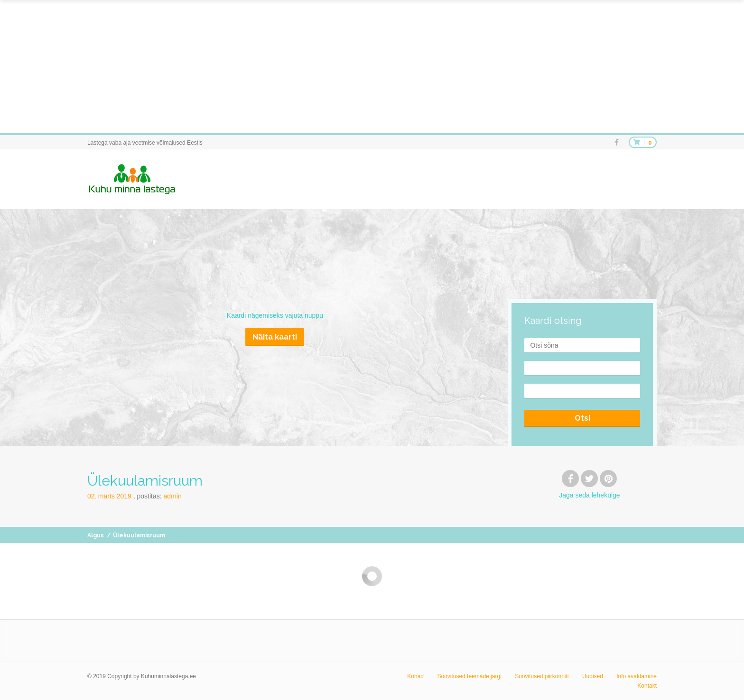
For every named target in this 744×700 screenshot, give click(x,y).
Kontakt (647, 686)
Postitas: (159, 496)
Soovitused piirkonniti (542, 676)
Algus (96, 535)
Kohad (415, 676)
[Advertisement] (285, 66)
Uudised (593, 676)
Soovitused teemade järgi (469, 676)
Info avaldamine (637, 676)
